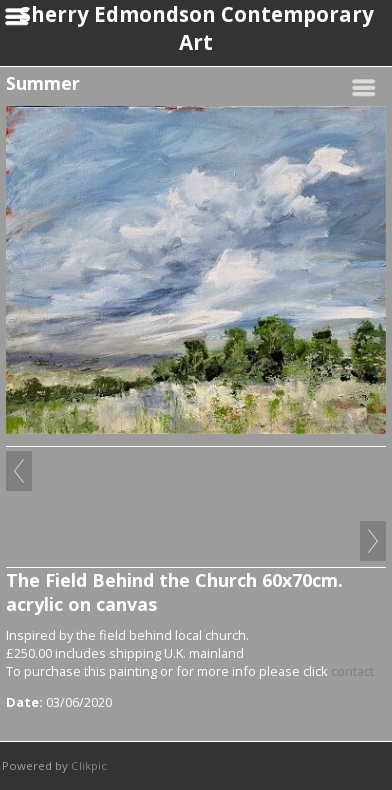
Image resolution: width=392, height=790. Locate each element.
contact (352, 671)
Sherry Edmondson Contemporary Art (196, 28)
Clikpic (89, 765)
